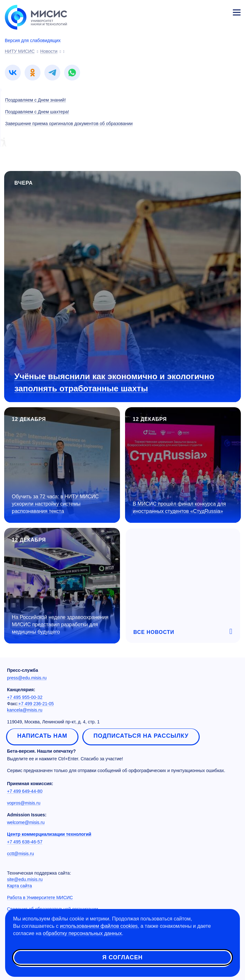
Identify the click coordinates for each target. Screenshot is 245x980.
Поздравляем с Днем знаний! (35, 100)
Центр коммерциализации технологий (49, 834)
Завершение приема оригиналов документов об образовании (69, 124)
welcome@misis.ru (26, 822)
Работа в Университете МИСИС (40, 898)
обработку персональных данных (82, 933)
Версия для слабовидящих (33, 40)
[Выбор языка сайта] (207, 11)
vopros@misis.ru (24, 803)
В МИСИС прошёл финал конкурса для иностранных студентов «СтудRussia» (179, 508)
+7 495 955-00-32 (25, 697)
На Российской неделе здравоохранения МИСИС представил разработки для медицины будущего (60, 625)
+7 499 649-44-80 (25, 791)
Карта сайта (19, 886)
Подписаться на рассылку (141, 736)
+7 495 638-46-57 (25, 842)
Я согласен (122, 957)
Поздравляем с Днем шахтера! (37, 112)
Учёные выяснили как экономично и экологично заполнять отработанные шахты (114, 382)
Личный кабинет (221, 11)
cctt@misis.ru (20, 854)
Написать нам (42, 736)
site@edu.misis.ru (25, 879)
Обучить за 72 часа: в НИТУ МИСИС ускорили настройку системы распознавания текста (55, 504)
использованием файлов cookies (99, 926)
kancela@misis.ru (25, 710)
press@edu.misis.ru (27, 678)
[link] (13, 73)
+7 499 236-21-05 (36, 704)
